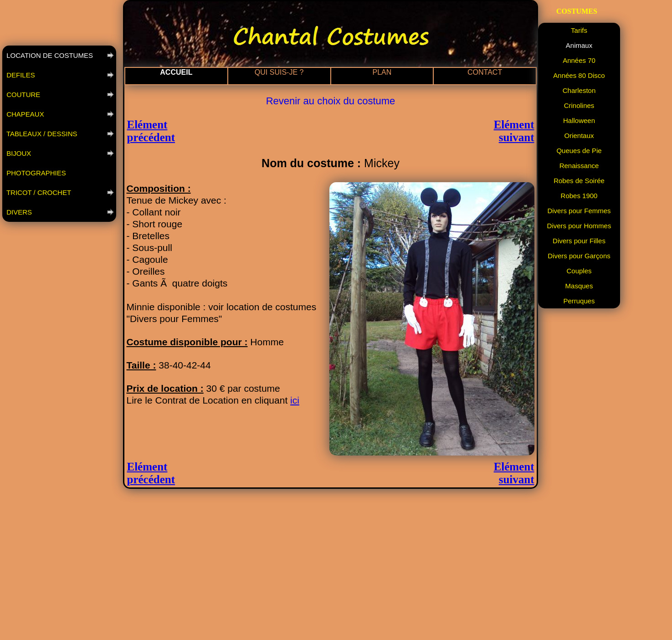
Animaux (579, 45)
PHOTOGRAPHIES (35, 173)
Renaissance (579, 166)
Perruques (579, 301)
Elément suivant (514, 131)
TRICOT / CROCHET (38, 192)
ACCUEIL (176, 72)
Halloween (579, 120)
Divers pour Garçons (579, 256)
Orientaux (579, 136)
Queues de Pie (579, 151)
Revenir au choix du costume (331, 101)
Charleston (579, 90)
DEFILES (20, 75)
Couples (579, 271)
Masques (579, 286)
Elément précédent (151, 131)
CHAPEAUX (24, 114)
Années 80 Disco (579, 75)
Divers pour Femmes (579, 211)
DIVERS (18, 212)
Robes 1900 (579, 196)
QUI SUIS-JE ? (279, 72)
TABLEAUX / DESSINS (41, 134)
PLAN (382, 72)
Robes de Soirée (579, 181)
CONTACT (485, 72)
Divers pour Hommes (579, 226)
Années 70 (579, 60)
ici (295, 400)
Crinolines (579, 105)
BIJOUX (18, 153)
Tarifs (579, 30)
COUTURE (22, 95)
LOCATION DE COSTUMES (49, 55)
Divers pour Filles (579, 241)
